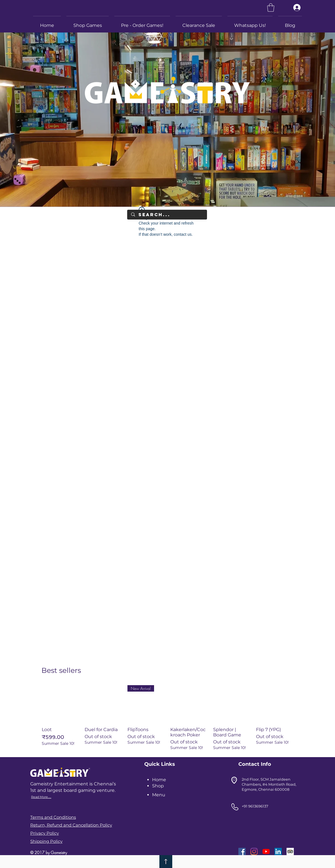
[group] (167, 718)
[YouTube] (266, 851)
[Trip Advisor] (290, 851)
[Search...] (167, 215)
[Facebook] (242, 851)
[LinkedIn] (278, 851)
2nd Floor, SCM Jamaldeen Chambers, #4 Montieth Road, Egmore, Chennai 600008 (269, 784)
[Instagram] (254, 851)
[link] (271, 8)
